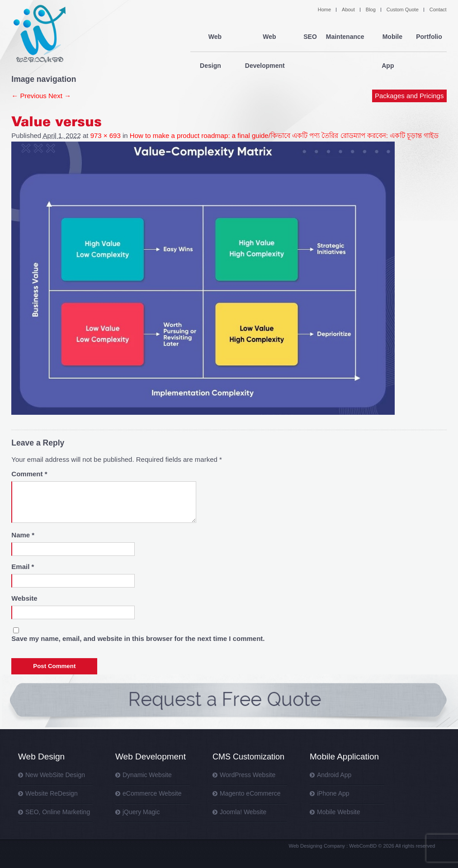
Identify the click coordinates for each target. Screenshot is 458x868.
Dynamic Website (147, 775)
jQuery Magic (141, 812)
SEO (310, 37)
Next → (60, 96)
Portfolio (429, 37)
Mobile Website (338, 812)
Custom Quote (403, 9)
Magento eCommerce (250, 793)
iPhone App (333, 793)
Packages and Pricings (409, 67)
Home (324, 9)
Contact (438, 9)
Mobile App (390, 37)
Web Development (267, 37)
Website (24, 598)
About (348, 9)
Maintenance (345, 37)
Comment (29, 474)
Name (23, 535)
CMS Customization (248, 757)
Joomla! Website (243, 812)
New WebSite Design (55, 775)
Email (23, 567)
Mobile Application (344, 757)
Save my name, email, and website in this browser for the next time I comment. (138, 638)
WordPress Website (248, 775)
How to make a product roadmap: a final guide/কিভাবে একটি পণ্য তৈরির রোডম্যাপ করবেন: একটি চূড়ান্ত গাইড (284, 135)
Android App (334, 775)
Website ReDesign (52, 793)
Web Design (212, 37)
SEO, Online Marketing (58, 812)
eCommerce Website (152, 793)
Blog (371, 9)
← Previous (29, 96)
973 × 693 (106, 135)
